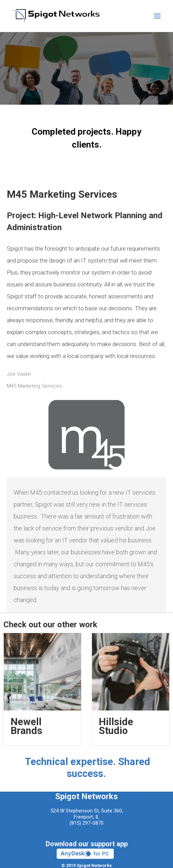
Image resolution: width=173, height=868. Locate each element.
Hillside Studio (116, 726)
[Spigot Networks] (56, 16)
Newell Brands (26, 726)
